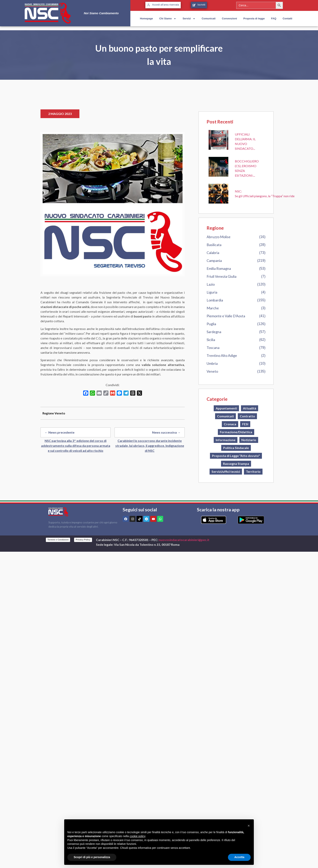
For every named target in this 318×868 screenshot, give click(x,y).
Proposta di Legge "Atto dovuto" (236, 456)
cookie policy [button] (137, 836)
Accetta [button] (239, 857)
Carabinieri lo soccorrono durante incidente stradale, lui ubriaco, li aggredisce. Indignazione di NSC (150, 446)
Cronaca (230, 424)
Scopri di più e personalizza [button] (92, 857)
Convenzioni (229, 18)
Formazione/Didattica (236, 432)
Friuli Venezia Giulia (222, 276)
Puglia (211, 324)
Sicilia (211, 340)
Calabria (213, 253)
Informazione (226, 440)
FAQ (274, 18)
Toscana (213, 348)
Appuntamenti (226, 408)
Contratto (247, 416)
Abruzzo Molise (219, 237)
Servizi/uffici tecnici (226, 471)
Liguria (212, 292)
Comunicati (209, 18)
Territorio (253, 471)
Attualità (250, 408)
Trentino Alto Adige (222, 355)
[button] (249, 826)
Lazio (211, 284)
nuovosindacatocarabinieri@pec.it (184, 540)
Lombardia (215, 300)
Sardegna (214, 332)
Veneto (212, 371)
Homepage (146, 18)
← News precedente (60, 432)
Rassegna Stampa (236, 464)
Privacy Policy (83, 540)
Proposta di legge (254, 18)
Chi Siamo (168, 19)
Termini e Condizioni (58, 540)
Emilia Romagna (219, 268)
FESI (245, 424)
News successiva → (166, 432)
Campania (214, 261)
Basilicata (214, 245)
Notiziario (249, 440)
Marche (213, 308)
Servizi (189, 19)
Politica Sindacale (236, 448)
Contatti (287, 18)
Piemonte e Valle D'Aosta (226, 316)
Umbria (212, 363)
